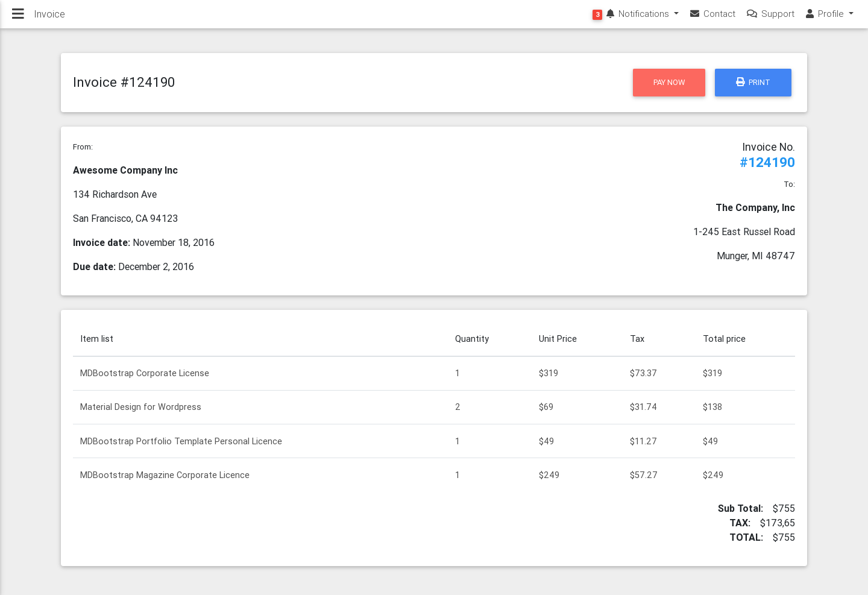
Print (753, 82)
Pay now (669, 82)
